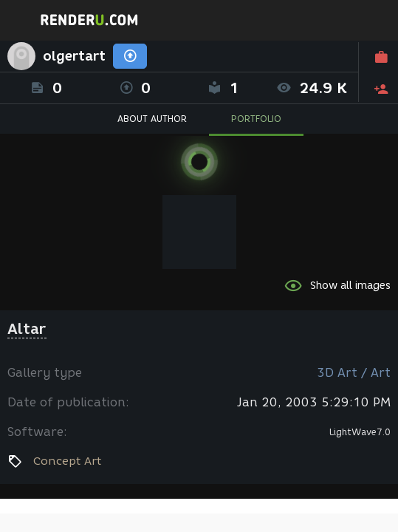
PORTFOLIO (256, 119)
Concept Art (67, 461)
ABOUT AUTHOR (152, 119)
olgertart (74, 56)
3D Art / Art (354, 373)
